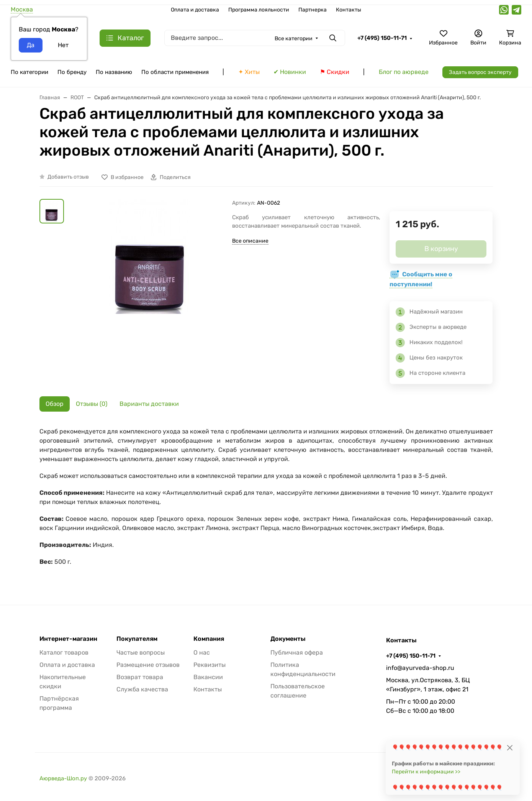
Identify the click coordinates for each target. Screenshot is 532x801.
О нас (202, 652)
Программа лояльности (259, 10)
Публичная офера (297, 652)
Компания (209, 639)
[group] (150, 291)
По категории (29, 72)
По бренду (72, 72)
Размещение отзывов (148, 665)
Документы (288, 639)
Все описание (250, 241)
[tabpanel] (266, 501)
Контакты (349, 10)
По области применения (175, 72)
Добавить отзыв (68, 177)
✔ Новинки (290, 72)
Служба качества (142, 689)
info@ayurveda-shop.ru (420, 668)
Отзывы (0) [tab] (92, 404)
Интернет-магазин (68, 639)
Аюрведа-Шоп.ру (63, 778)
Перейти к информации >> (426, 772)
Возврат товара (140, 677)
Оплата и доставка (195, 10)
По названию (114, 72)
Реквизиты (210, 665)
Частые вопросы (141, 652)
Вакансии (208, 677)
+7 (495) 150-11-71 (382, 38)
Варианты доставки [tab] (149, 404)
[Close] (510, 748)
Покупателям (137, 639)
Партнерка (313, 10)
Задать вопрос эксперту (480, 72)
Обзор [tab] (55, 404)
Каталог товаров (64, 652)
